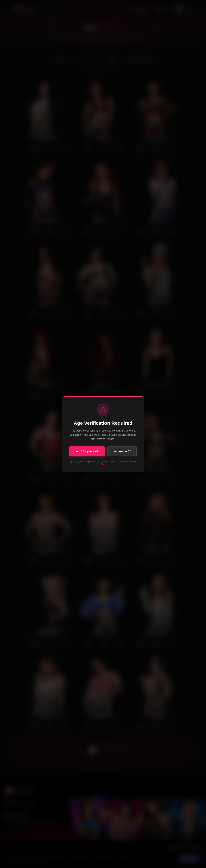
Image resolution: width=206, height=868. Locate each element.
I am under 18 (122, 451)
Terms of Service (118, 461)
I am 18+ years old (87, 451)
